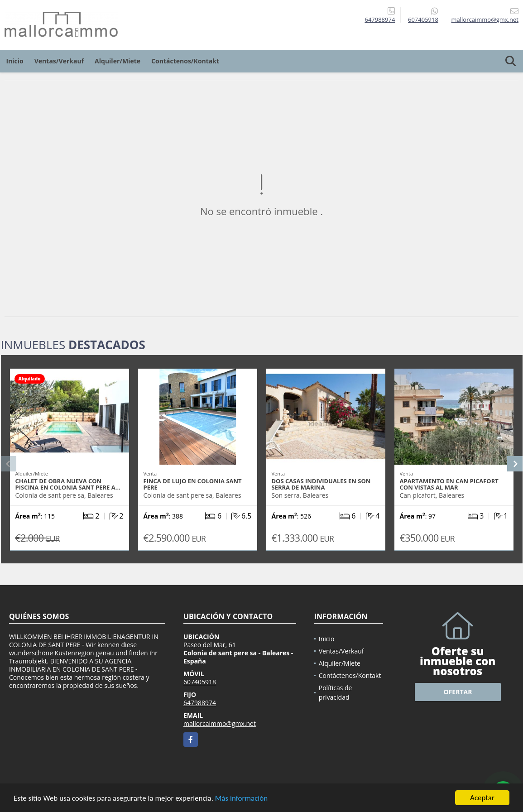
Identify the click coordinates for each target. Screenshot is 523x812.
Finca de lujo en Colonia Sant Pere (193, 484)
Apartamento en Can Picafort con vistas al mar (449, 484)
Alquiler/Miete (118, 61)
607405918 (423, 19)
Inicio (15, 61)
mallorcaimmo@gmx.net (220, 723)
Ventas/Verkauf (59, 61)
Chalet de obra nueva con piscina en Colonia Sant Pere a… (68, 484)
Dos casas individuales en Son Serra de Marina (321, 484)
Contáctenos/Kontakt (185, 61)
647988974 (380, 19)
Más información (241, 798)
